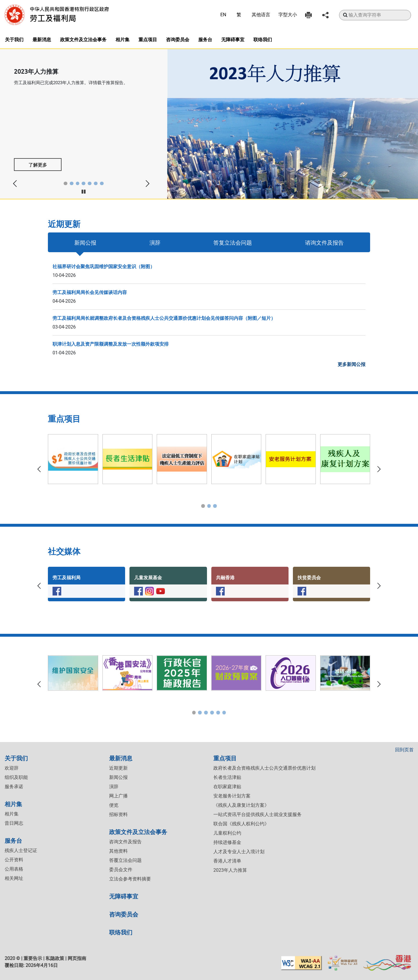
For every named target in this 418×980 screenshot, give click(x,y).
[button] (65, 184)
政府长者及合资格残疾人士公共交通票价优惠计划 (264, 768)
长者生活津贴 (227, 777)
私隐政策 (55, 958)
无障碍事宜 (233, 39)
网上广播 (118, 796)
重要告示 (33, 958)
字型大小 (288, 15)
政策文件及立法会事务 (83, 39)
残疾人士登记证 (21, 850)
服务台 (205, 39)
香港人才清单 (227, 861)
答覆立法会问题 (125, 860)
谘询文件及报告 (324, 242)
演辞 (155, 242)
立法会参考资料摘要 (130, 879)
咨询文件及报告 (125, 842)
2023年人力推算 (230, 870)
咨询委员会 (178, 39)
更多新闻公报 (352, 364)
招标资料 (118, 814)
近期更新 (118, 768)
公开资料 (14, 860)
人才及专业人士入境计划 (239, 852)
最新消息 (42, 39)
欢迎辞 (12, 768)
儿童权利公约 (227, 833)
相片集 (122, 39)
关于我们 (14, 39)
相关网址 (14, 878)
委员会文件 (121, 870)
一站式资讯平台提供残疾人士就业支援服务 (257, 814)
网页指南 (77, 958)
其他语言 (261, 15)
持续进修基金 (227, 842)
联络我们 (263, 39)
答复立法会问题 (233, 242)
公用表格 (14, 869)
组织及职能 (16, 777)
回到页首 (404, 750)
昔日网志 (14, 823)
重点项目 (148, 39)
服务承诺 (14, 787)
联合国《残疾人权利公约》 (241, 824)
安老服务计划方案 (232, 796)
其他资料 (118, 851)
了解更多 (38, 165)
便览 (114, 805)
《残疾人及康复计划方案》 (241, 805)
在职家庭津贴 (227, 787)
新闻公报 (85, 242)
